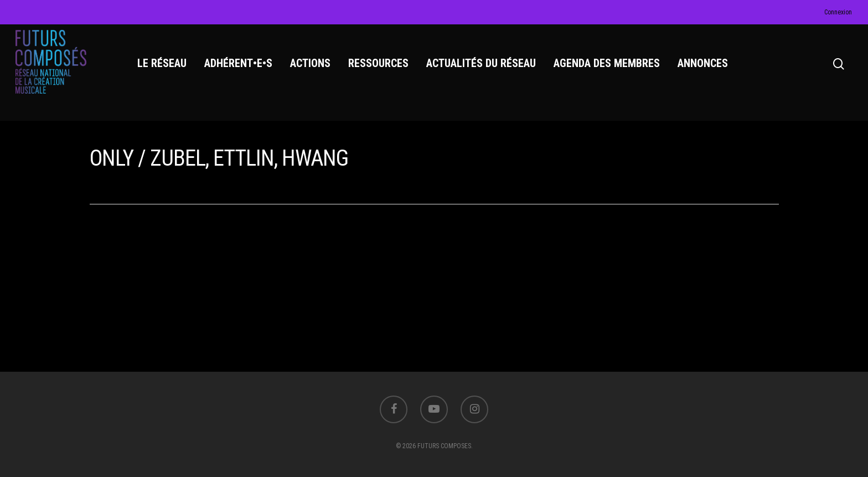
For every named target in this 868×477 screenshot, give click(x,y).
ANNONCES (704, 67)
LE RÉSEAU (164, 67)
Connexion (838, 12)
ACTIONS (312, 67)
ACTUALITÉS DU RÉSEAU (483, 67)
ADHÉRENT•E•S (240, 67)
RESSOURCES (380, 67)
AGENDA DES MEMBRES (608, 67)
